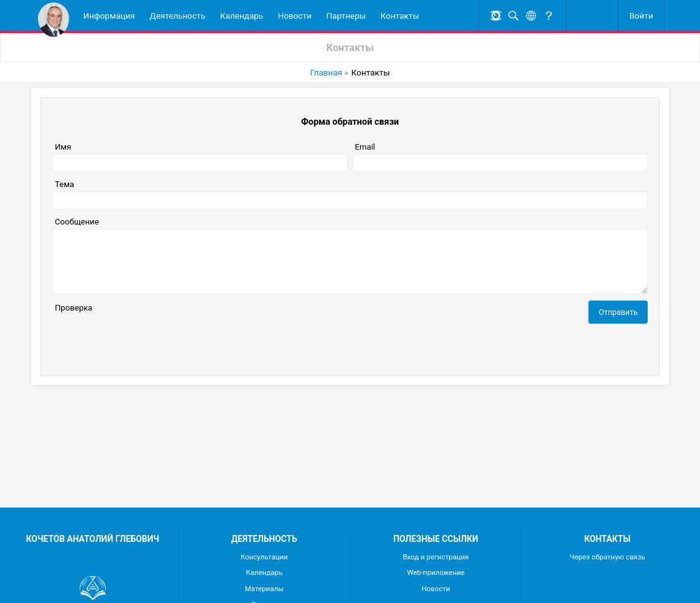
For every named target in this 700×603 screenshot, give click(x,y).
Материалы (264, 589)
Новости (295, 16)
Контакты (400, 16)
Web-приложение (436, 572)
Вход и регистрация (436, 557)
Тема (65, 184)
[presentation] (147, 339)
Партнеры (346, 16)
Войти (641, 16)
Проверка (74, 308)
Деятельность (177, 16)
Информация (109, 16)
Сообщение (77, 222)
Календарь (242, 16)
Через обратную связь (607, 557)
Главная (326, 72)
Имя (63, 147)
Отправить (618, 312)
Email (365, 147)
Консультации (264, 557)
